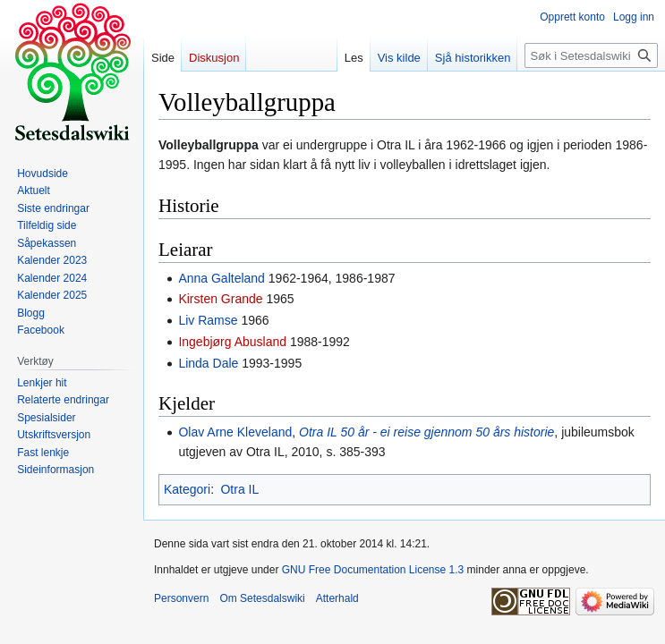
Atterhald (337, 598)
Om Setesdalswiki (262, 598)
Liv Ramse (208, 320)
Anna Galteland (222, 278)
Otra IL (239, 489)
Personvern (181, 598)
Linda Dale (208, 363)
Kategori (187, 489)
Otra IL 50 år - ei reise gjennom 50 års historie (426, 432)
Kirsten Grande (220, 299)
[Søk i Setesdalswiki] (591, 55)
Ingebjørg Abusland (232, 342)
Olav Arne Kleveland (235, 432)
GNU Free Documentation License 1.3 (373, 570)
